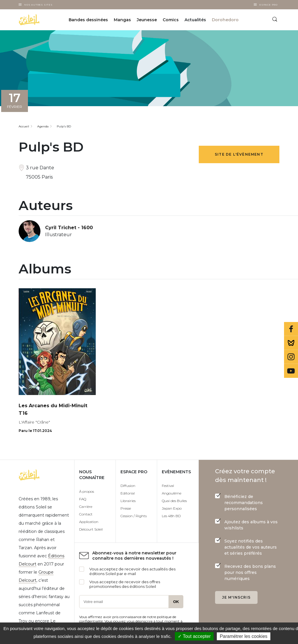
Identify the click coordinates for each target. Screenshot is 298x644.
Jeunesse (147, 20)
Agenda (43, 126)
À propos (87, 491)
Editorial (128, 493)
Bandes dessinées (88, 20)
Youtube (291, 371)
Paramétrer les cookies (244, 636)
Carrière (86, 507)
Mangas (122, 20)
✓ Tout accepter (194, 636)
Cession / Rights (134, 516)
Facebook (291, 329)
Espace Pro (268, 5)
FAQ (83, 499)
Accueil (24, 126)
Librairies (128, 501)
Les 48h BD (171, 516)
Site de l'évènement (239, 154)
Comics (171, 20)
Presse (126, 508)
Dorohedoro (225, 20)
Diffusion (128, 486)
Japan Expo (172, 508)
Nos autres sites (38, 5)
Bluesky (291, 343)
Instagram (291, 357)
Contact (86, 514)
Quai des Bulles (174, 501)
